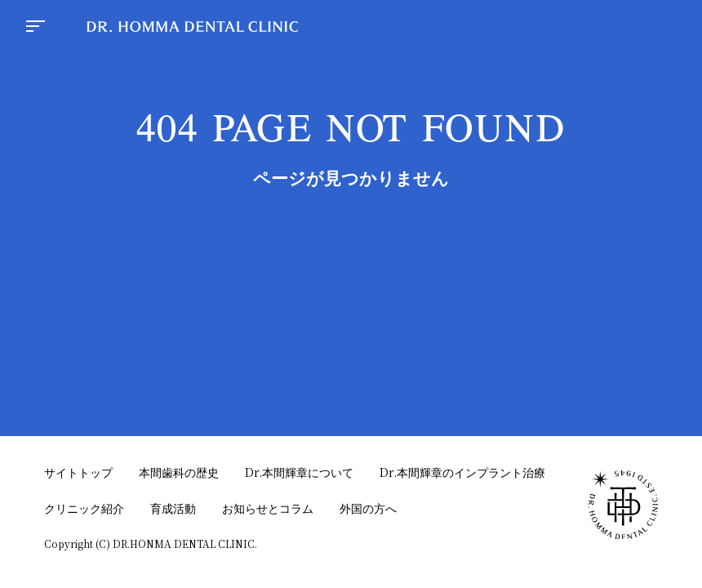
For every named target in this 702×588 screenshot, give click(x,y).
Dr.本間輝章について (299, 472)
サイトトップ (78, 472)
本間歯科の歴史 (179, 472)
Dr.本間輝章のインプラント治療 (462, 472)
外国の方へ (368, 508)
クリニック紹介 (84, 508)
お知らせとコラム (268, 508)
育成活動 (173, 508)
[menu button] (35, 28)
